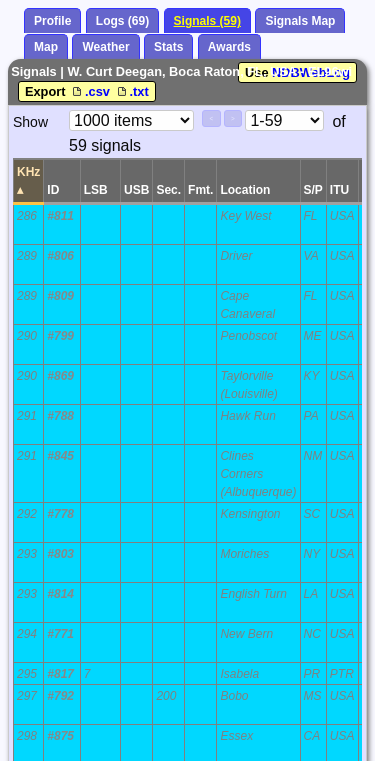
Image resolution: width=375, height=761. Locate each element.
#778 (60, 514)
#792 (60, 696)
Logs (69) (122, 21)
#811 (60, 216)
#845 (60, 456)
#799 (60, 336)
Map (46, 47)
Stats (168, 47)
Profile (52, 21)
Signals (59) (207, 21)
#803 (60, 554)
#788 (60, 416)
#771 (60, 634)
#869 (60, 376)
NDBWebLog (311, 72)
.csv (91, 91)
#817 (60, 674)
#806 (60, 256)
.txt (131, 91)
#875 (60, 736)
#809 (60, 296)
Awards (229, 47)
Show (30, 122)
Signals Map (300, 21)
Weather (105, 47)
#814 (60, 594)
